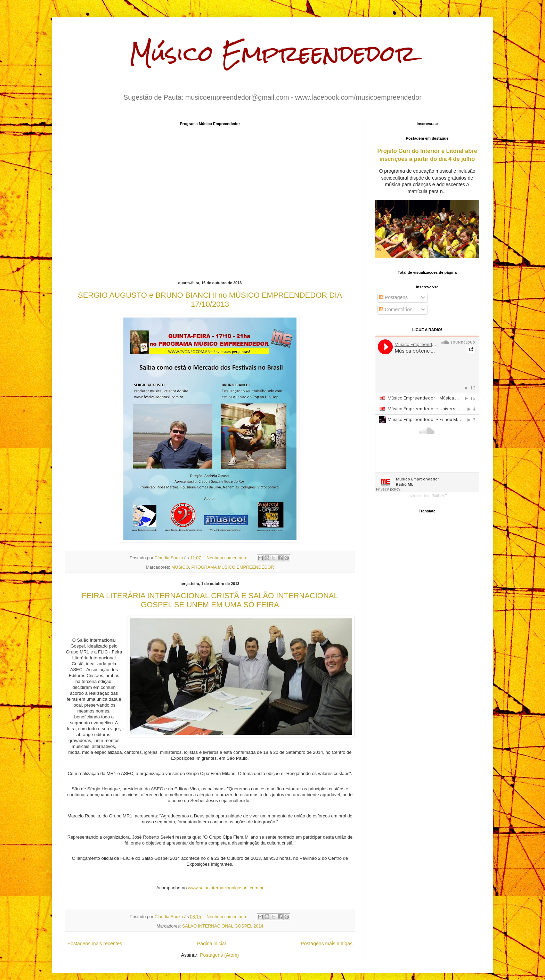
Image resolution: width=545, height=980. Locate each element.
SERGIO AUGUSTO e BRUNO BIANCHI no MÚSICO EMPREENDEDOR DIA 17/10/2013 (210, 300)
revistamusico (418, 496)
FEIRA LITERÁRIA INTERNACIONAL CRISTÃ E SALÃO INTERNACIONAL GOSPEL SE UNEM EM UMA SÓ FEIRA (210, 600)
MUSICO (180, 567)
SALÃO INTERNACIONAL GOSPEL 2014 (223, 926)
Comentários (396, 310)
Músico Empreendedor (273, 53)
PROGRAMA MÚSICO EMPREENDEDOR (233, 567)
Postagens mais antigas (327, 944)
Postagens (393, 297)
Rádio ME (439, 496)
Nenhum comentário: (227, 558)
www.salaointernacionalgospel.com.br (226, 888)
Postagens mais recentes (95, 944)
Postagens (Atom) (219, 955)
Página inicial (212, 944)
